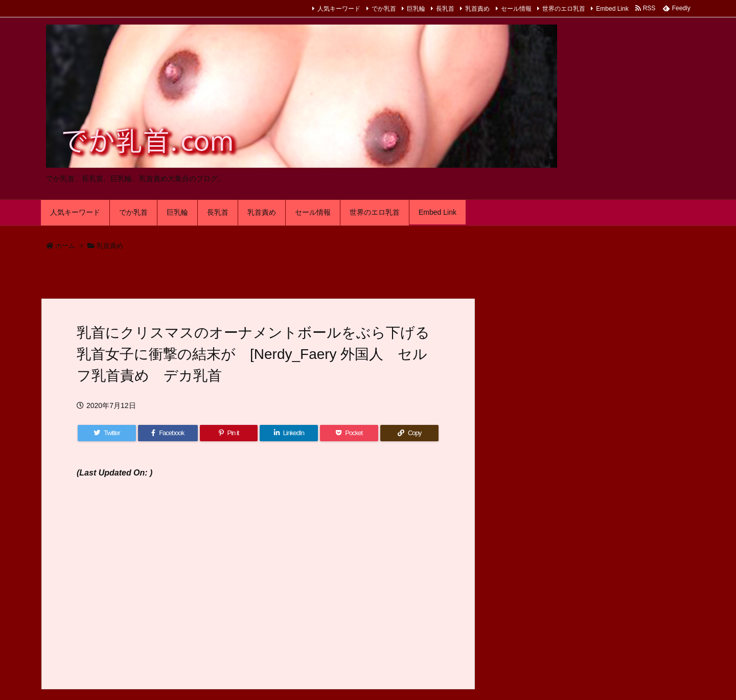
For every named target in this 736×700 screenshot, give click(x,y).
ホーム (65, 246)
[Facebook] (168, 433)
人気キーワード (339, 9)
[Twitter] (107, 433)
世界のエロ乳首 (564, 9)
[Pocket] (349, 433)
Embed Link (612, 9)
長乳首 (445, 9)
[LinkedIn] (289, 433)
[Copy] (409, 433)
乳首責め (477, 9)
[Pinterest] (229, 433)
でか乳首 (384, 9)
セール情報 (516, 9)
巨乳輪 (416, 9)
